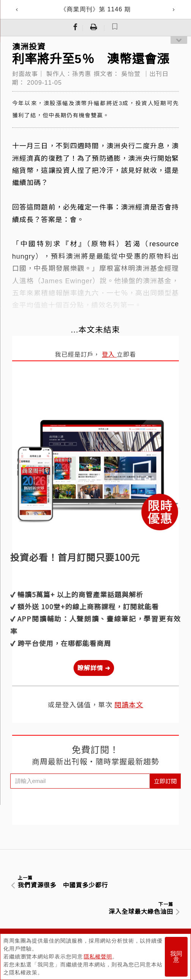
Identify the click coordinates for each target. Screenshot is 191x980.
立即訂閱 (165, 781)
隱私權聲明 (98, 957)
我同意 (176, 957)
